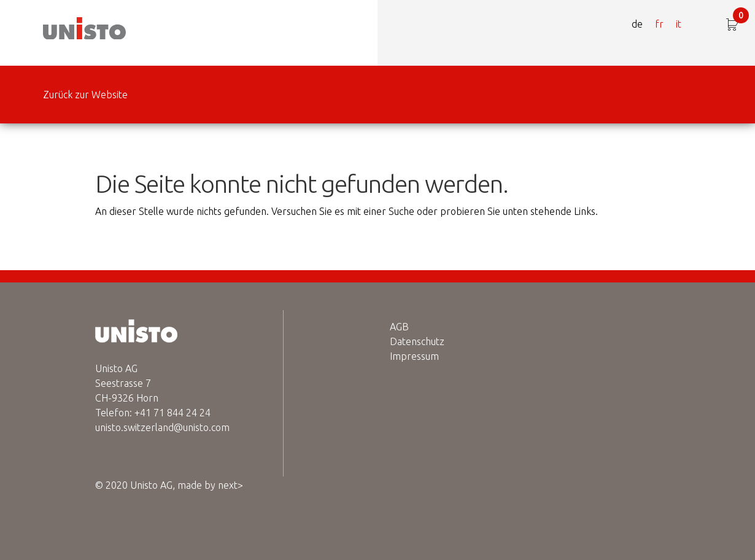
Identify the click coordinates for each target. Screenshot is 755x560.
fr (659, 24)
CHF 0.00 (741, 18)
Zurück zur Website (85, 95)
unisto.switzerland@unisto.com (162, 427)
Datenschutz (417, 341)
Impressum (414, 356)
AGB (399, 327)
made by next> (210, 485)
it (679, 24)
